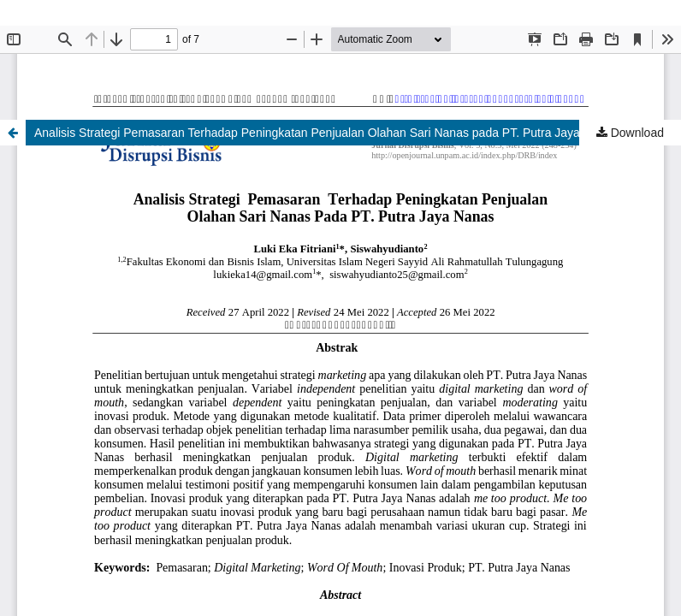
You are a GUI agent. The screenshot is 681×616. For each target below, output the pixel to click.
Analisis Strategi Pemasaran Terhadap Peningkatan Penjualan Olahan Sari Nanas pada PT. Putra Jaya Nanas (326, 133)
